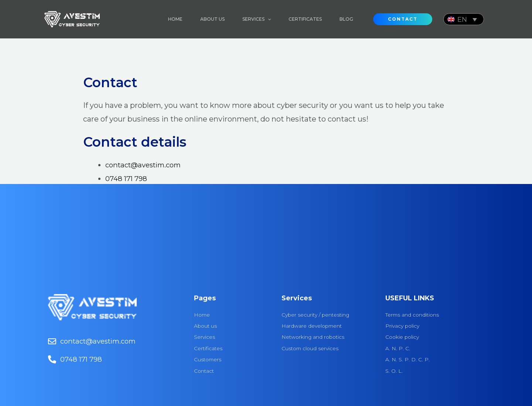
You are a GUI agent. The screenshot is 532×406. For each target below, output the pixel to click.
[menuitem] (464, 19)
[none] (464, 19)
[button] (403, 19)
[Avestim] (72, 18)
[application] (268, 19)
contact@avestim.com (147, 165)
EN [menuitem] (462, 20)
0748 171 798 (128, 178)
